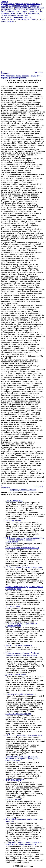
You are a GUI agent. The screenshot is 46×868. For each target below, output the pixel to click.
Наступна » (38, 72)
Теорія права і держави (22, 17)
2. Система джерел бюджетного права (21, 694)
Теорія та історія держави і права (23, 19)
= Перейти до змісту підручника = (23, 490)
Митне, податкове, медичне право (14, 12)
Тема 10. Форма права (14, 501)
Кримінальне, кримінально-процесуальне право (20, 14)
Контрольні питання (13, 520)
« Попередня (6, 72)
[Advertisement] (23, 46)
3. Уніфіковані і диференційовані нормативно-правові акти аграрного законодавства (24, 844)
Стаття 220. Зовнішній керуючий (18, 714)
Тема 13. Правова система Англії (19, 645)
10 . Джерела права (13, 606)
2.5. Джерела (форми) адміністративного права (24, 567)
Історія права (6, 17)
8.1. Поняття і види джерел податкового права (24, 735)
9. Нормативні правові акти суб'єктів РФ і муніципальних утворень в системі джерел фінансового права (22, 759)
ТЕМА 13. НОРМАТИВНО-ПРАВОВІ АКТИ (22, 548)
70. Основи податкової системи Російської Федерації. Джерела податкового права (22, 654)
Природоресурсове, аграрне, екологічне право (21, 10)
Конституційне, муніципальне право (30, 8)
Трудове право (22, 14)
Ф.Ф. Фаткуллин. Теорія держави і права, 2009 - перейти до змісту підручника (21, 77)
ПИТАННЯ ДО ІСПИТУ (15, 780)
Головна (4, 19)
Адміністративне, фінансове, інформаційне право (21, 4)
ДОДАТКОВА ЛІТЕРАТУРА (16, 675)
